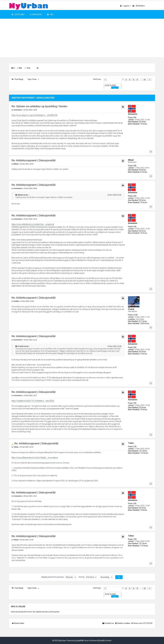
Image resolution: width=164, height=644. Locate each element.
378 (135, 446)
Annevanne (133, 114)
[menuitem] (55, 68)
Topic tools (33, 79)
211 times (143, 321)
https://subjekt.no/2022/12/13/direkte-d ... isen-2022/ (33, 401)
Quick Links (18, 14)
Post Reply (17, 79)
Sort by (88, 577)
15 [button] (145, 80)
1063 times (145, 323)
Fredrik (131, 309)
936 (135, 117)
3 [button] (130, 80)
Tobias (131, 443)
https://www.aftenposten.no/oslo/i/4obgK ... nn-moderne (35, 458)
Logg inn (125, 6)
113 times (144, 453)
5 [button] (137, 80)
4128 (135, 315)
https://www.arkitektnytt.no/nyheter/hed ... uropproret (33, 224)
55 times (142, 122)
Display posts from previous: (59, 577)
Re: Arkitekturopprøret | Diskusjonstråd (34, 160)
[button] (105, 80)
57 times (144, 172)
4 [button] (133, 80)
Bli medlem (139, 6)
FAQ (50, 14)
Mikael (131, 160)
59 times (142, 170)
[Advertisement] (82, 38)
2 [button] (126, 80)
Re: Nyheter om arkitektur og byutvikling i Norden (39, 106)
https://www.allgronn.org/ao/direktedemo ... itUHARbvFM (34, 115)
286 (135, 166)
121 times (143, 451)
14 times (144, 124)
